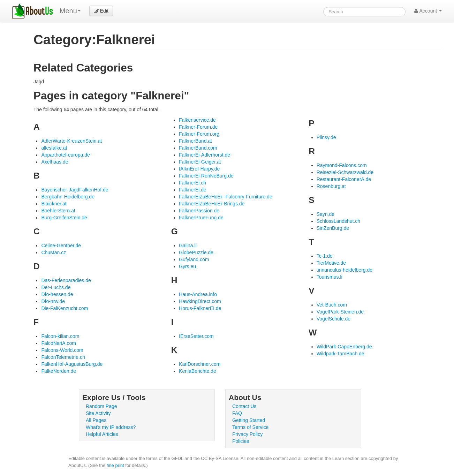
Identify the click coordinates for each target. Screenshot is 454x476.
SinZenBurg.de (333, 228)
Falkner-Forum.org (199, 134)
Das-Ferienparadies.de (66, 280)
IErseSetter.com (196, 336)
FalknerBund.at (195, 141)
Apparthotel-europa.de (65, 155)
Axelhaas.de (55, 162)
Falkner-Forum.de (198, 127)
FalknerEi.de (193, 190)
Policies (241, 441)
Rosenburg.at (331, 186)
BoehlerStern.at (58, 211)
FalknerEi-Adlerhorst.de (205, 155)
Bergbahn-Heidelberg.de (68, 197)
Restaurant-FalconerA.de (344, 179)
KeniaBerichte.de (198, 371)
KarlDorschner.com (200, 364)
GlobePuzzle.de (196, 252)
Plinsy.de (326, 137)
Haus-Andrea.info (198, 294)
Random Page (101, 406)
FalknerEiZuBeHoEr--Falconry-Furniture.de (226, 197)
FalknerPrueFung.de (201, 218)
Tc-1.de (325, 256)
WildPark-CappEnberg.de (344, 347)
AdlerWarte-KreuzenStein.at (71, 141)
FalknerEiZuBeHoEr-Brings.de (212, 204)
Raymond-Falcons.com (342, 165)
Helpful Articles (102, 434)
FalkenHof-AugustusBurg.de (72, 364)
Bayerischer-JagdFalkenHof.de (75, 190)
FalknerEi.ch (192, 183)
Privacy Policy (247, 434)
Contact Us (244, 406)
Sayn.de (326, 214)
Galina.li (188, 245)
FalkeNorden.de (59, 371)
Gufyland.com (194, 259)
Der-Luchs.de (56, 287)
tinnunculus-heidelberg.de (345, 270)
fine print (115, 465)
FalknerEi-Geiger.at (200, 162)
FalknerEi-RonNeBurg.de (206, 176)
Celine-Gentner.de (61, 245)
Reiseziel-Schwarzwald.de (345, 172)
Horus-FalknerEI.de (200, 308)
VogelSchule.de (334, 319)
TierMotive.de (331, 263)
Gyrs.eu (187, 266)
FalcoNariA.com (59, 343)
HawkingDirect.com (200, 301)
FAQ (237, 413)
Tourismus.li (330, 277)
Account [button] (428, 11)
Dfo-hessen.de (57, 294)
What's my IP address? (111, 427)
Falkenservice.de (197, 120)
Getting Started (249, 420)
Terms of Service (250, 427)
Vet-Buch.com (332, 305)
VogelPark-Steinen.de (340, 312)
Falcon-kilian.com (60, 336)
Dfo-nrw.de (53, 301)
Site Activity (98, 413)
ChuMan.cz (54, 252)
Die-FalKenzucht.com (65, 308)
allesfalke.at (54, 148)
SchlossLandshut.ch (338, 221)
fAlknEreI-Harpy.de (199, 169)
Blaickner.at (54, 204)
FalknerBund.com (198, 148)
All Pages (96, 420)
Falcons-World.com (62, 350)
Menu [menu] (70, 11)
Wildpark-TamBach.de (340, 354)
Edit (101, 11)
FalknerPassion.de (199, 211)
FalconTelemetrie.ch (63, 357)
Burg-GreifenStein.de (64, 218)
